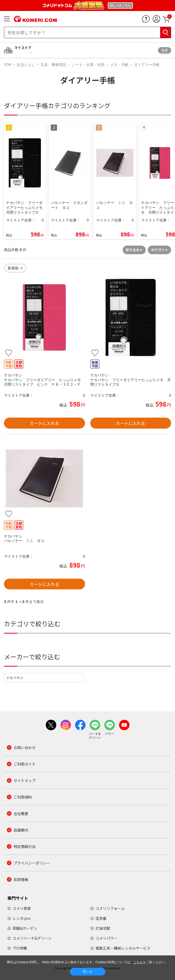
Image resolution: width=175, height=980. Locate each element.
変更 (165, 50)
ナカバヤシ (15, 678)
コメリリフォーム (110, 908)
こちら (138, 962)
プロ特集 (20, 948)
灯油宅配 (103, 928)
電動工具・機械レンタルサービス (123, 948)
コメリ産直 (22, 908)
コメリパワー (106, 938)
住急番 (101, 918)
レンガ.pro (22, 918)
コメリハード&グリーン (32, 938)
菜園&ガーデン (25, 928)
